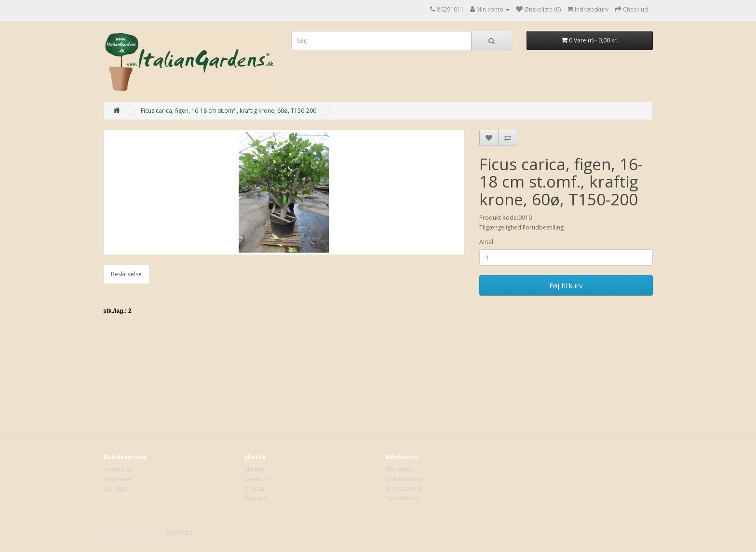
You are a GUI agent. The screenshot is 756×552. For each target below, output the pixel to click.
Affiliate (255, 489)
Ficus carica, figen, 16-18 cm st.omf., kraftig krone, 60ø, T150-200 (229, 111)
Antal (486, 242)
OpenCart (179, 532)
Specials (256, 498)
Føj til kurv (566, 285)
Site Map (115, 489)
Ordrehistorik (404, 479)
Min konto (399, 469)
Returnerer (118, 479)
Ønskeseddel (403, 489)
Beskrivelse (126, 274)
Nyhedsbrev (402, 498)
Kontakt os (118, 469)
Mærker (255, 469)
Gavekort (257, 479)
